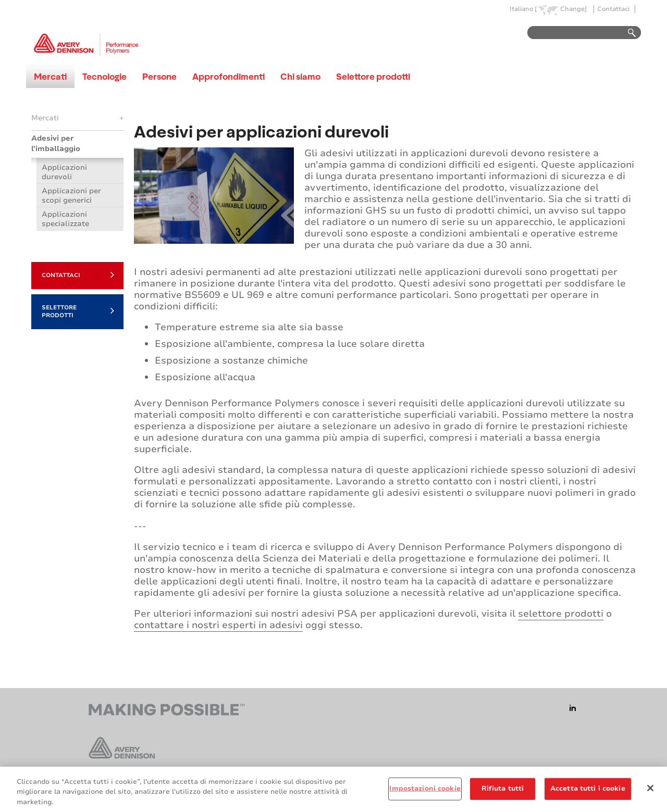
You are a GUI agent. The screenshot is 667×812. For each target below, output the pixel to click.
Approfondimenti (228, 76)
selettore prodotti (561, 614)
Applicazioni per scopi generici (71, 196)
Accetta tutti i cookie (588, 792)
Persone (159, 76)
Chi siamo (300, 76)
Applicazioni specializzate (65, 219)
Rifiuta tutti (503, 792)
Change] (573, 9)
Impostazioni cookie (425, 792)
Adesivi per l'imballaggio (56, 143)
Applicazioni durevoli (64, 172)
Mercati (50, 76)
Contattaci (613, 9)
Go (627, 33)
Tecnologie (104, 76)
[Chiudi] (650, 792)
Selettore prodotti (373, 76)
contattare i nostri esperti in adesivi (218, 625)
